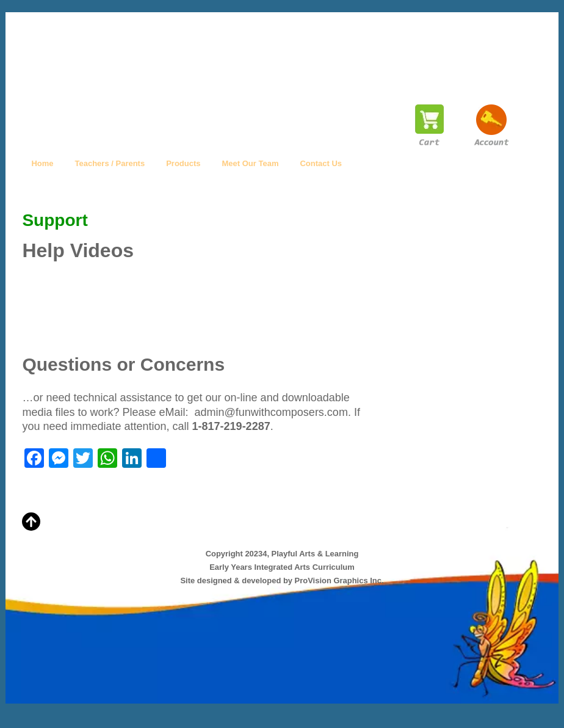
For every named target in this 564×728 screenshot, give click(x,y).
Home (42, 163)
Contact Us (321, 163)
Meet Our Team (251, 163)
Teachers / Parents (110, 163)
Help (372, 163)
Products (183, 163)
